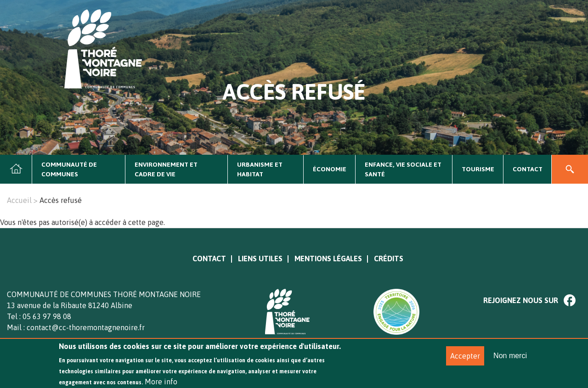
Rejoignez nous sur (521, 300)
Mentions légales (328, 259)
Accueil (16, 169)
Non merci (510, 359)
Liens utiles (260, 259)
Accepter (465, 360)
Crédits (389, 259)
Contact (528, 169)
